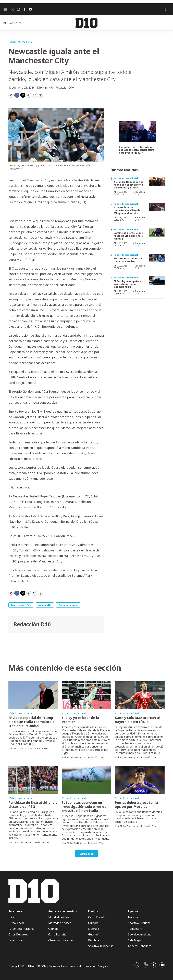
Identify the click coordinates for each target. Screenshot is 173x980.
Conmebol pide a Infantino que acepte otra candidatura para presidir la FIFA (137, 150)
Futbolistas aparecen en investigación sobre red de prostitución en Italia (84, 807)
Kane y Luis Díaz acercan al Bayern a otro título (137, 720)
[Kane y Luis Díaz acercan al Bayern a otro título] (140, 695)
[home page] (86, 23)
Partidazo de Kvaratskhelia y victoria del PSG (33, 805)
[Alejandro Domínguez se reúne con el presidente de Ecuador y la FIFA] (157, 181)
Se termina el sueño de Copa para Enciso (128, 260)
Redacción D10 (32, 624)
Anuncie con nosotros (63, 911)
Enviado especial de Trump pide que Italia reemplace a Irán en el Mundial (31, 722)
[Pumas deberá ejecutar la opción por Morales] (140, 780)
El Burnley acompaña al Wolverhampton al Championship (128, 284)
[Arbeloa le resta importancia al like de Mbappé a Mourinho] (157, 207)
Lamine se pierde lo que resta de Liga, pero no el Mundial (129, 236)
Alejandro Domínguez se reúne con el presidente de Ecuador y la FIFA (129, 185)
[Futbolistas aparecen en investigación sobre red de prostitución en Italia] (87, 780)
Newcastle (45, 605)
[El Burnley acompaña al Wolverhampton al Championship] (157, 281)
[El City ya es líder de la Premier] (87, 695)
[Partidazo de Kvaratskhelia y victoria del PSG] (33, 780)
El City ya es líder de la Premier (80, 720)
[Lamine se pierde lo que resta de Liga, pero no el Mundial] (157, 233)
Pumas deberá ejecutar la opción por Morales (136, 805)
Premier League (68, 605)
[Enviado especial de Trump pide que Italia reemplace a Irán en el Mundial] (33, 695)
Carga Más (86, 854)
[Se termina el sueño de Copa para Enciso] (157, 258)
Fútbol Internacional (20, 42)
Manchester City (21, 605)
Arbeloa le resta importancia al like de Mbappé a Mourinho (127, 210)
